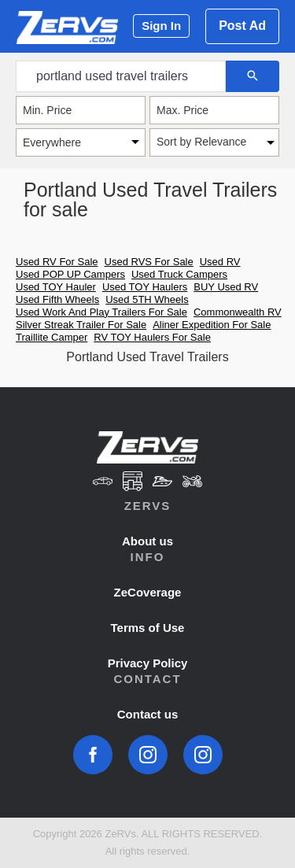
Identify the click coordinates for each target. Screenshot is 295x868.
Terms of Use (148, 628)
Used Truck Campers (179, 274)
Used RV (220, 262)
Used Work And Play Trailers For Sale (101, 312)
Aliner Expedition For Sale (212, 325)
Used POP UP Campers (70, 274)
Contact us (148, 714)
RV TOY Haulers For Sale (152, 337)
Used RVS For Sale (149, 262)
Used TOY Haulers (145, 287)
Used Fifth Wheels (57, 299)
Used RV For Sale (57, 262)
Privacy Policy (148, 663)
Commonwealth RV (238, 312)
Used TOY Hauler (56, 287)
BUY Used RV (226, 287)
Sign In (161, 26)
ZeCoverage (148, 592)
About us (147, 541)
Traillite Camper (52, 337)
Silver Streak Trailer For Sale (81, 325)
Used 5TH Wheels (147, 299)
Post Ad (242, 26)
